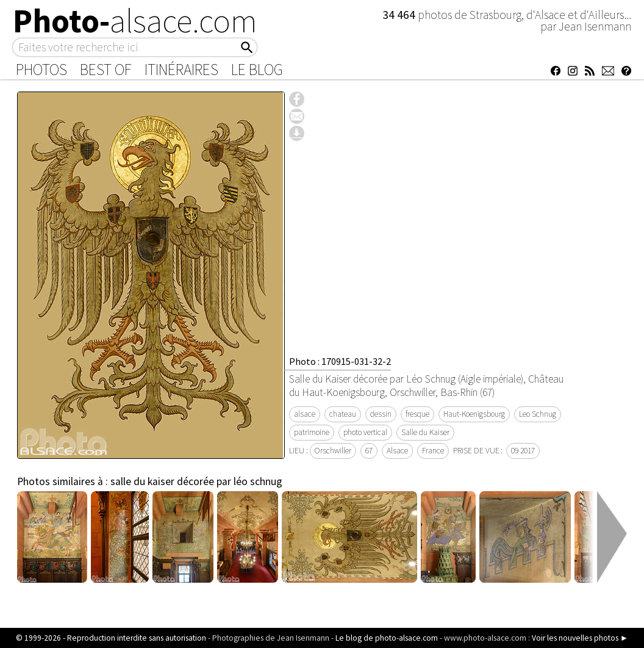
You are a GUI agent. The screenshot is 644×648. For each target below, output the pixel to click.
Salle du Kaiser (425, 432)
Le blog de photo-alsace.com (387, 638)
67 (369, 451)
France (433, 451)
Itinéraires (181, 70)
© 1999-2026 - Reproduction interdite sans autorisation (111, 638)
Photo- (135, 21)
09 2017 (523, 451)
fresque (417, 414)
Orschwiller (333, 451)
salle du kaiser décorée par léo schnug (196, 481)
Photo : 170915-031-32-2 (340, 361)
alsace (305, 414)
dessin (381, 414)
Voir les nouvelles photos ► (580, 638)
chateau (343, 414)
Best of (106, 70)
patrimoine (312, 432)
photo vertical (365, 432)
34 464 (400, 15)
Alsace (397, 451)
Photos (41, 70)
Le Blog (257, 70)
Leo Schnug (538, 414)
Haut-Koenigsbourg (474, 414)
